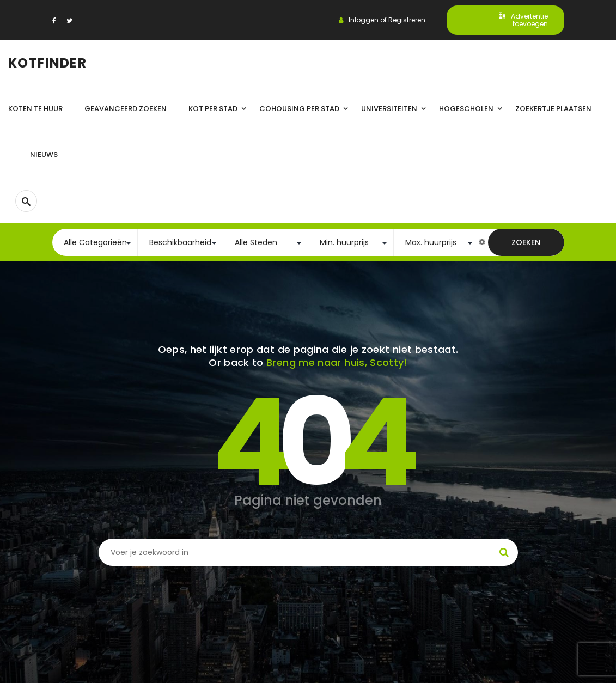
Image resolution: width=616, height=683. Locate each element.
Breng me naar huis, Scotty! (337, 362)
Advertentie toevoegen (523, 20)
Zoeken (526, 242)
